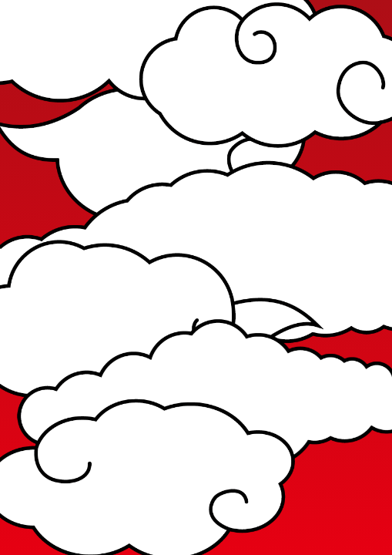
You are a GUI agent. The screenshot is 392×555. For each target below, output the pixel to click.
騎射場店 (163, 410)
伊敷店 (108, 372)
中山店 (108, 410)
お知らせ (134, 165)
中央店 (59, 372)
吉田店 (59, 410)
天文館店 (163, 372)
